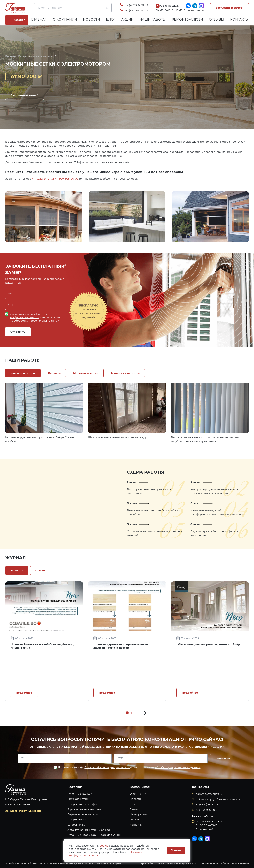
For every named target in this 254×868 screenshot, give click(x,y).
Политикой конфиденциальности (30, 316)
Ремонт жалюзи (187, 20)
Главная (39, 20)
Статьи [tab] (40, 570)
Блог (111, 20)
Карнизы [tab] (54, 373)
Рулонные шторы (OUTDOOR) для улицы (94, 835)
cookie (104, 846)
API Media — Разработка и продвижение (225, 863)
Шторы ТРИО (76, 825)
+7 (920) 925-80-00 (137, 10)
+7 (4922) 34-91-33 (137, 5)
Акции (127, 20)
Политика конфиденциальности (177, 863)
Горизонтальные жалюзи (84, 809)
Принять (176, 850)
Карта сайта (146, 863)
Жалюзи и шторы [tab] (23, 373)
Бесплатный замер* (229, 8)
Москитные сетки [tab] (86, 373)
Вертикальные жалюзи (83, 814)
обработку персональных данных (36, 321)
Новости (91, 20)
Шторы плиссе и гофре (83, 804)
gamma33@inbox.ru (209, 794)
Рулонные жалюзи (80, 794)
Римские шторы (78, 799)
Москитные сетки (42, 56)
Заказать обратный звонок (24, 811)
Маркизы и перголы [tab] (125, 373)
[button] (145, 713)
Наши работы (153, 20)
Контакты (240, 20)
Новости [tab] (17, 570)
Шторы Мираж (77, 819)
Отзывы (217, 20)
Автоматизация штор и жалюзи (89, 830)
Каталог (23, 56)
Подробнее (24, 693)
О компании (65, 20)
